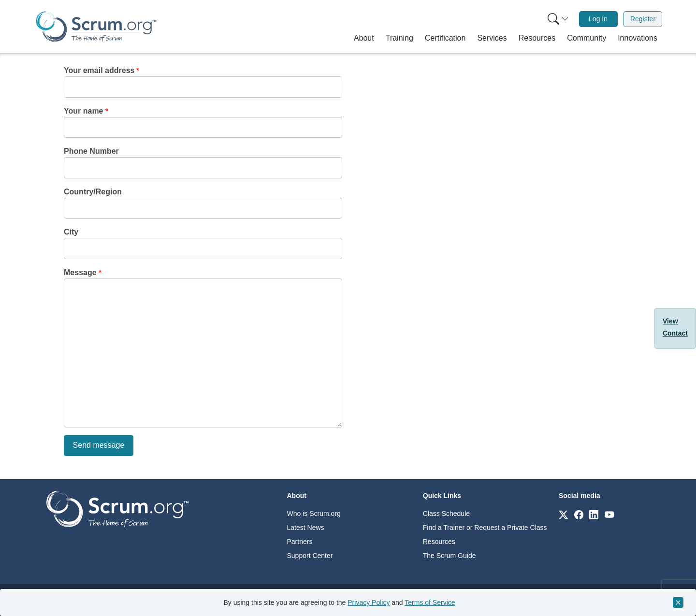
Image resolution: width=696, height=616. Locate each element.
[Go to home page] (117, 508)
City (71, 232)
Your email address (99, 70)
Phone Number (91, 151)
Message (80, 272)
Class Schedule (446, 513)
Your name (84, 111)
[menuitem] (557, 19)
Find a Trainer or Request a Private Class (485, 528)
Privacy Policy (369, 602)
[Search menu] (558, 19)
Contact (675, 333)
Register (643, 19)
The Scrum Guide (449, 556)
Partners (300, 542)
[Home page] (96, 26)
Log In (598, 19)
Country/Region (93, 192)
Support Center (310, 556)
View (670, 321)
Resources (439, 542)
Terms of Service (430, 602)
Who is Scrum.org (314, 513)
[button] (364, 38)
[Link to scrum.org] (563, 514)
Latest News (306, 528)
